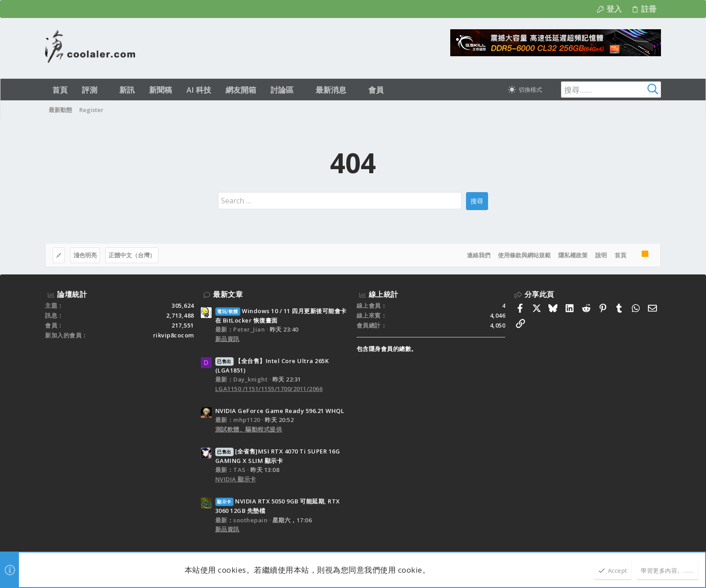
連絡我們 (479, 255)
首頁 (620, 255)
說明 (601, 255)
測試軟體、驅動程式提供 (249, 429)
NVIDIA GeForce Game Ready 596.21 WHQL (280, 411)
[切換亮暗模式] (525, 90)
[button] (105, 90)
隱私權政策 (573, 255)
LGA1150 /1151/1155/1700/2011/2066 (269, 389)
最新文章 (228, 294)
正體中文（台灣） (132, 255)
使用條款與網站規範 (524, 255)
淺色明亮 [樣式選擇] (85, 255)
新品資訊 (227, 339)
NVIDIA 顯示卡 (236, 479)
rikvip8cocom (174, 335)
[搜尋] (605, 90)
